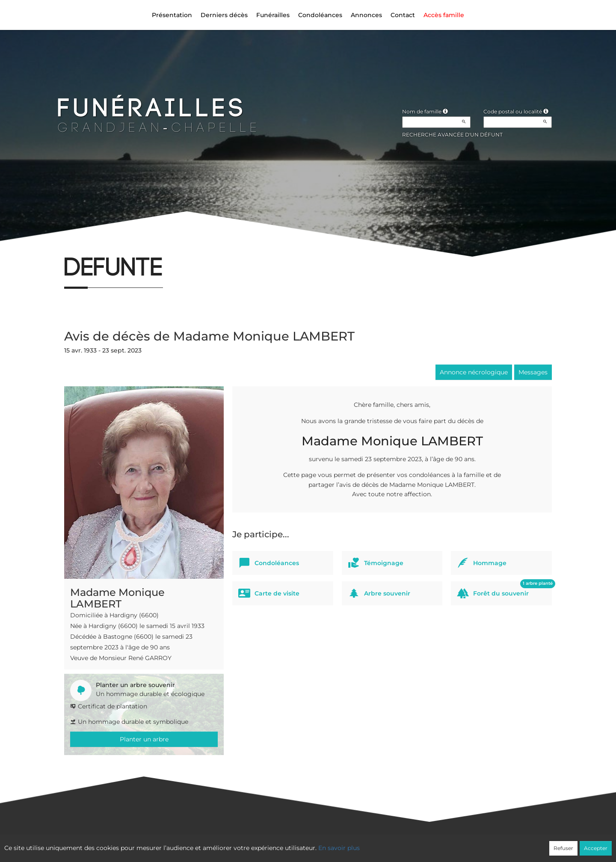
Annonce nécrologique (474, 372)
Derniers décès (224, 15)
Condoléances (320, 15)
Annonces (366, 15)
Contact (403, 15)
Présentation (172, 15)
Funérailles (273, 15)
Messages (533, 372)
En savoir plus (339, 848)
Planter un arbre (144, 739)
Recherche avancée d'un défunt (452, 135)
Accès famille (444, 15)
